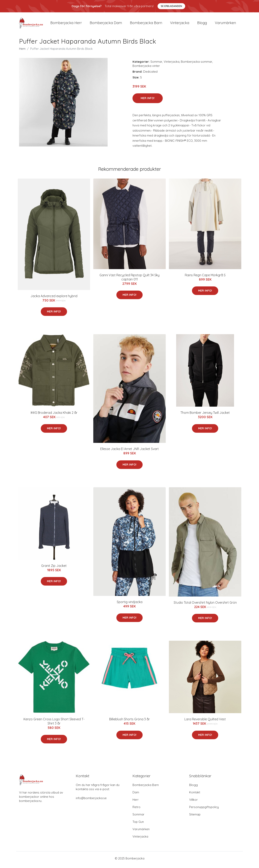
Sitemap (195, 817)
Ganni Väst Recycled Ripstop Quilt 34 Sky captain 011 (129, 280)
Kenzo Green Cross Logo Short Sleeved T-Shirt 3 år (54, 724)
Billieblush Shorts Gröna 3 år (129, 722)
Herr (136, 802)
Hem (22, 51)
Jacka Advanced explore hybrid (54, 299)
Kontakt (195, 795)
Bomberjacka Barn (146, 788)
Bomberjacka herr (66, 24)
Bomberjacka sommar (197, 64)
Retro (136, 810)
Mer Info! (148, 101)
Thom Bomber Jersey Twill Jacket (205, 415)
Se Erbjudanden (171, 6)
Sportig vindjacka (130, 605)
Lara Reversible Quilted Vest (205, 722)
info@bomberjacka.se (91, 801)
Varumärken (225, 24)
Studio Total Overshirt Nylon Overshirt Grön (205, 605)
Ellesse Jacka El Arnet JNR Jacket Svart (129, 452)
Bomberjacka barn (146, 24)
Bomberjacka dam (106, 24)
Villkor (193, 802)
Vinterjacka (180, 24)
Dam (136, 795)
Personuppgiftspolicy (204, 810)
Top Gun (138, 825)
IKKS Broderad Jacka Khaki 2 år (54, 415)
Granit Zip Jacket (54, 568)
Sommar (156, 64)
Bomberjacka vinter (146, 69)
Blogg (202, 24)
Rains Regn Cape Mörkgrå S (205, 278)
